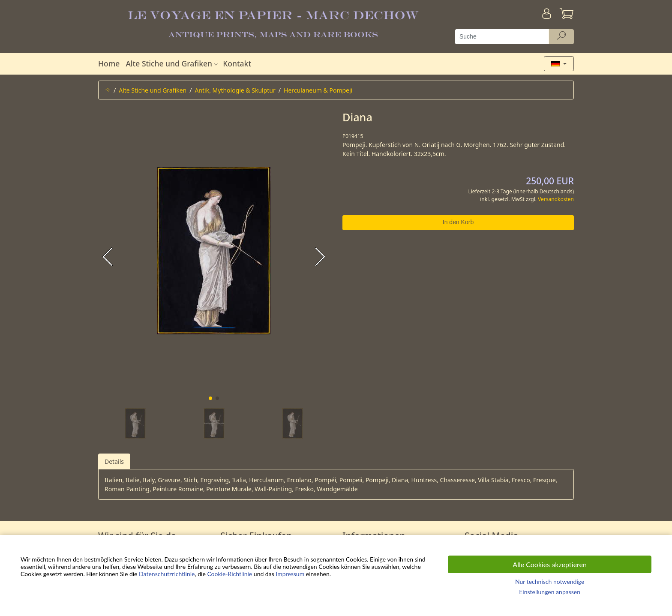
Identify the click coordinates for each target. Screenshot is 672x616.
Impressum (290, 574)
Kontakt (237, 63)
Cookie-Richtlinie (229, 574)
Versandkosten (556, 199)
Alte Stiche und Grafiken (173, 63)
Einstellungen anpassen (550, 592)
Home (109, 63)
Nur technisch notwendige (550, 581)
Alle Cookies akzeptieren (550, 564)
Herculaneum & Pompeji (318, 90)
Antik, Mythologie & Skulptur (235, 90)
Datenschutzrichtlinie (167, 574)
